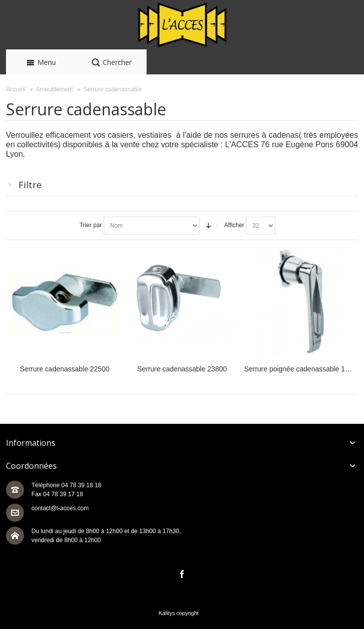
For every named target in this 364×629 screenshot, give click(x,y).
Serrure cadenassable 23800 (182, 369)
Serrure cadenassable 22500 (65, 369)
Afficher (234, 225)
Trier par (91, 225)
